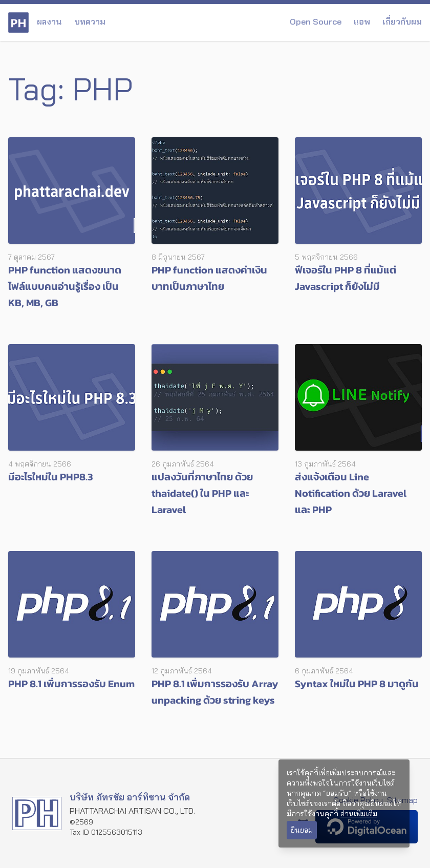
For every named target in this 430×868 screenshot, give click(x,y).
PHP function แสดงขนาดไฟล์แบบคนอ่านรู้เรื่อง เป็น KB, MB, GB (65, 286)
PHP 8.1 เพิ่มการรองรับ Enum (71, 684)
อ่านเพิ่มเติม (359, 814)
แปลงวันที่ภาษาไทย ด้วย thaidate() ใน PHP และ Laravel (202, 493)
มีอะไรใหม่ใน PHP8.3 (51, 477)
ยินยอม (302, 830)
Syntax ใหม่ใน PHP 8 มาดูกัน (357, 684)
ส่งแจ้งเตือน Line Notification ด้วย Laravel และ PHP (351, 493)
